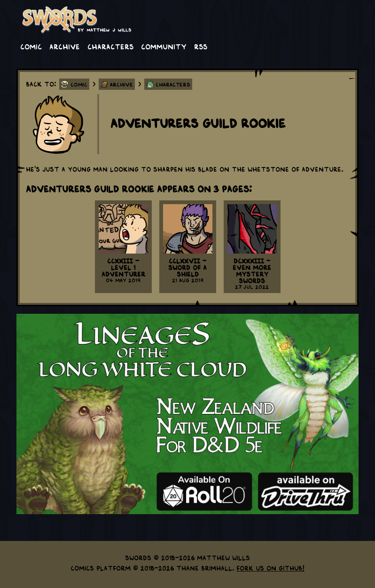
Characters (110, 46)
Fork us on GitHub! (270, 568)
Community (164, 46)
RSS (201, 46)
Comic (31, 46)
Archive (65, 46)
